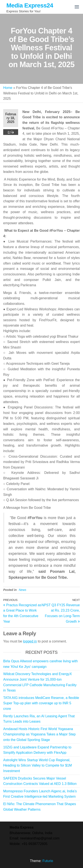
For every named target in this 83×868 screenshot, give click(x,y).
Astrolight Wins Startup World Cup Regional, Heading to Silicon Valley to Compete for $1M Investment (38, 765)
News (23, 590)
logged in (30, 641)
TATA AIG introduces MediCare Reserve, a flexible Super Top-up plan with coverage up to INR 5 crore (41, 703)
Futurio (48, 861)
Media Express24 (30, 5)
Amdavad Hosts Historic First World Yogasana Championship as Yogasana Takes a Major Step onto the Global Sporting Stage (39, 734)
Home (8, 88)
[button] (77, 7)
